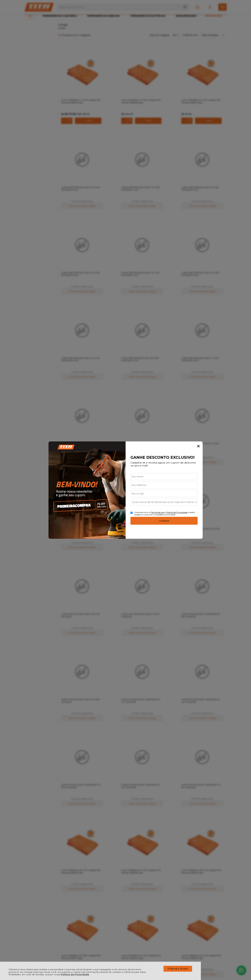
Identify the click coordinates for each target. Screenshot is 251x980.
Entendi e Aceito (178, 969)
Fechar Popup (198, 446)
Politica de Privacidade (177, 512)
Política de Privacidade (75, 974)
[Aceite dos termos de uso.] (132, 513)
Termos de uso (158, 512)
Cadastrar (164, 521)
